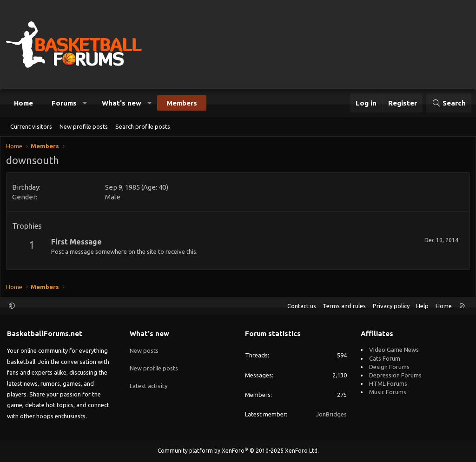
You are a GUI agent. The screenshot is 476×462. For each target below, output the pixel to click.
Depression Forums (395, 375)
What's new (122, 103)
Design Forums (389, 367)
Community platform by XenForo (238, 451)
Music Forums (388, 392)
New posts (144, 350)
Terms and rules (344, 306)
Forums (64, 103)
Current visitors (31, 126)
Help (422, 306)
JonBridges (331, 414)
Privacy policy (391, 306)
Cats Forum (385, 358)
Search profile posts (143, 126)
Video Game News (394, 350)
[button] (85, 103)
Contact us (302, 306)
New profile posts (84, 126)
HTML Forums (388, 383)
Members (182, 103)
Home (23, 103)
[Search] (449, 103)
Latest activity (149, 383)
